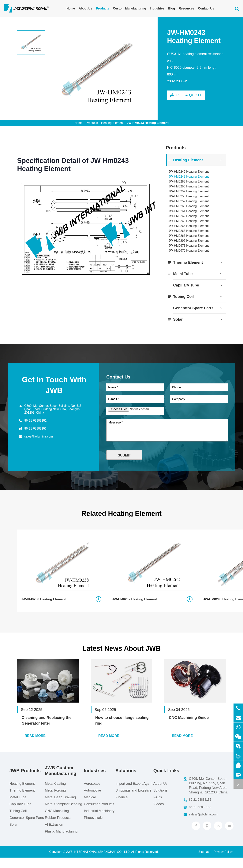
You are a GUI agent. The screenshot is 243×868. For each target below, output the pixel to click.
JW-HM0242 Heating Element (189, 172)
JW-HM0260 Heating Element (189, 206)
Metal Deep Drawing (60, 808)
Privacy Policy (223, 862)
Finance (121, 808)
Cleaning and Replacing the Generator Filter (47, 725)
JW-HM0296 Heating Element (189, 241)
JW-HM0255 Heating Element (189, 181)
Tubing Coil (183, 297)
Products (103, 8)
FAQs (157, 808)
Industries (157, 8)
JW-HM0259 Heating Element (189, 201)
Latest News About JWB (122, 653)
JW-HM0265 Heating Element (189, 231)
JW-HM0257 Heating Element (189, 191)
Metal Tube (183, 274)
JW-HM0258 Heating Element (189, 196)
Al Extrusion (54, 835)
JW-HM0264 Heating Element (189, 226)
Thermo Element (188, 262)
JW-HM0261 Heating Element (189, 211)
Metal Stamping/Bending (63, 814)
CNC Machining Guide (189, 722)
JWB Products (25, 781)
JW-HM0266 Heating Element (189, 236)
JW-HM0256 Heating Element (189, 186)
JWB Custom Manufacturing (60, 781)
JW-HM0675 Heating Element (189, 246)
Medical (89, 808)
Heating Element (112, 123)
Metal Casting (55, 794)
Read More (35, 746)
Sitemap (204, 862)
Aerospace (92, 794)
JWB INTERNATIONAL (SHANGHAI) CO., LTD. (98, 862)
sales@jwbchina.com (39, 436)
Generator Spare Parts (193, 308)
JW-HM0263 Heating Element (189, 221)
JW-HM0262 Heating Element (189, 216)
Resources (186, 8)
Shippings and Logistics (133, 801)
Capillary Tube (186, 285)
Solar (178, 319)
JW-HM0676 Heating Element (189, 251)
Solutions (125, 781)
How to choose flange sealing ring (122, 725)
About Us (86, 8)
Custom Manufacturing (129, 8)
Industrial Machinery (99, 821)
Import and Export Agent (133, 794)
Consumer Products (99, 814)
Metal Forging (55, 801)
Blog (172, 8)
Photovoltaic (93, 828)
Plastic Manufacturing (61, 842)
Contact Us (206, 8)
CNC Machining (57, 821)
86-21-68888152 (35, 421)
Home (71, 8)
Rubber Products (57, 828)
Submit (124, 457)
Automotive (92, 801)
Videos (158, 814)
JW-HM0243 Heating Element (148, 123)
